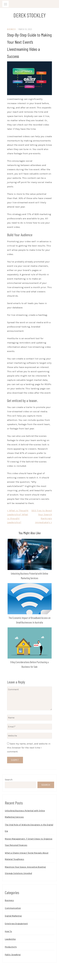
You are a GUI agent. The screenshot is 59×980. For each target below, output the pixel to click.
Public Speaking (13, 955)
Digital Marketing (13, 916)
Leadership (10, 939)
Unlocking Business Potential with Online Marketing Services (25, 814)
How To (8, 931)
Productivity (11, 947)
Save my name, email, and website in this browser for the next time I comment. (29, 748)
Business (11, 29)
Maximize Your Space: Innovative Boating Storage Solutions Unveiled (25, 870)
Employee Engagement (16, 924)
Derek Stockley (30, 15)
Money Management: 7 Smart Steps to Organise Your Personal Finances (29, 842)
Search (9, 780)
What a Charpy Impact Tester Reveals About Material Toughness (27, 856)
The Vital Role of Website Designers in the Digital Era (29, 828)
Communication (13, 908)
